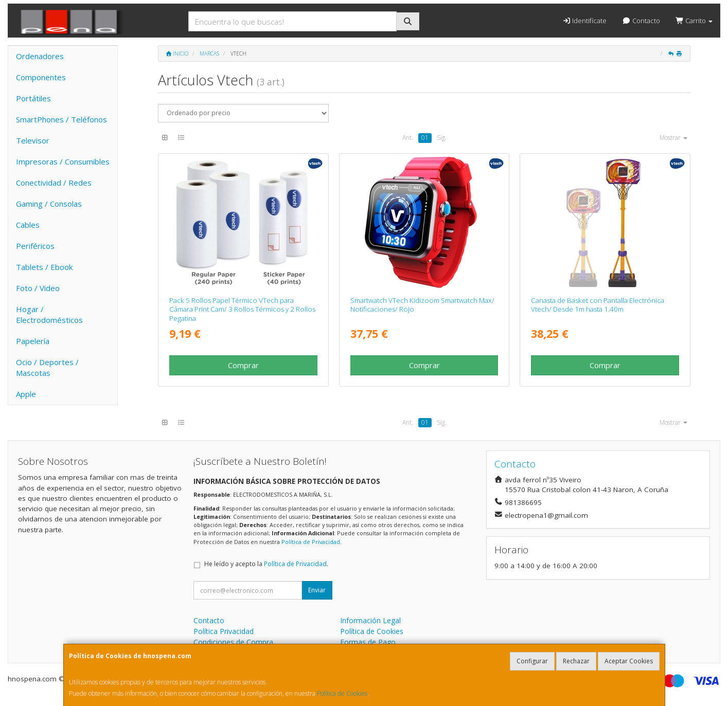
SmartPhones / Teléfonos (61, 119)
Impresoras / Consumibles (63, 161)
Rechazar (576, 661)
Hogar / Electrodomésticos (49, 314)
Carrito (694, 21)
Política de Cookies (342, 693)
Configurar (532, 661)
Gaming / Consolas (49, 204)
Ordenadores (40, 56)
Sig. (442, 138)
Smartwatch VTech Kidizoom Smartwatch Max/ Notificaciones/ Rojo (422, 305)
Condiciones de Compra (233, 642)
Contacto (641, 21)
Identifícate (584, 21)
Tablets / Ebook (44, 267)
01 (425, 138)
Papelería (33, 341)
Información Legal (370, 620)
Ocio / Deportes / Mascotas (47, 367)
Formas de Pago (368, 642)
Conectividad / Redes (54, 183)
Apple (26, 394)
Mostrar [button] (673, 138)
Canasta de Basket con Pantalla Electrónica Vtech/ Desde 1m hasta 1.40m (598, 305)
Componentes (41, 77)
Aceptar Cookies (629, 661)
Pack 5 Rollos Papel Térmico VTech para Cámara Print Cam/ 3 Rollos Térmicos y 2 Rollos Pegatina (242, 309)
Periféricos (35, 246)
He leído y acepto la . (266, 564)
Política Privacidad (224, 631)
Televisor (33, 140)
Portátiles (33, 98)
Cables (28, 225)
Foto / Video (38, 288)
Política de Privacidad (311, 542)
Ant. (408, 138)
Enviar (317, 590)
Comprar (243, 365)
